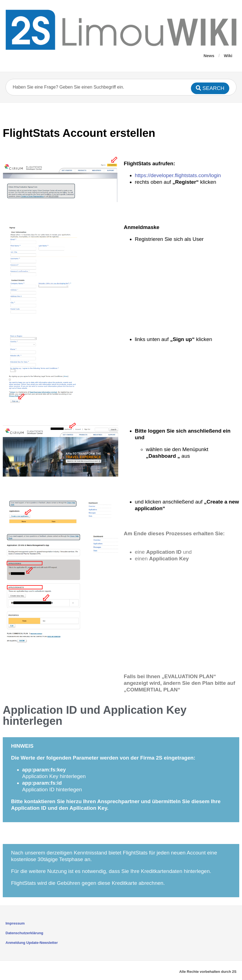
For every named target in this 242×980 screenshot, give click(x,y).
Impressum (15, 923)
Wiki (228, 56)
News (209, 56)
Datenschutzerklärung (24, 933)
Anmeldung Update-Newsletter (32, 943)
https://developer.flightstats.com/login (178, 175)
